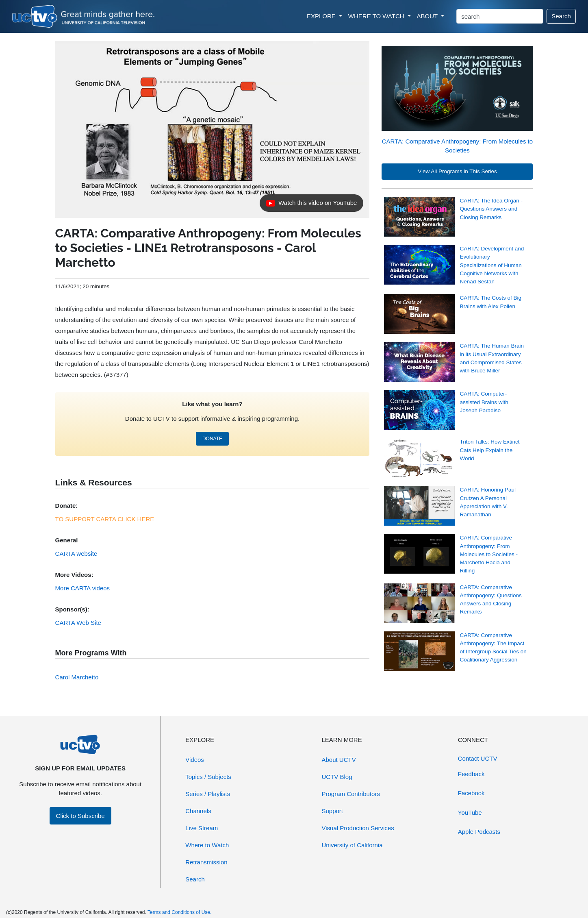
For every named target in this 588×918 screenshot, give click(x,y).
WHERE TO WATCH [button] (377, 16)
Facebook (471, 793)
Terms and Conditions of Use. (179, 912)
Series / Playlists (208, 794)
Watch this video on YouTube (311, 205)
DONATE (212, 439)
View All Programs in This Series (457, 171)
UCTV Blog (337, 777)
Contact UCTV (478, 758)
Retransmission (206, 862)
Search (561, 16)
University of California (352, 845)
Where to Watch (207, 845)
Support (333, 811)
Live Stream (202, 828)
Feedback (471, 774)
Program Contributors (351, 794)
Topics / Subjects (208, 777)
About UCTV (339, 760)
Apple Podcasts (479, 832)
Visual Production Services (358, 828)
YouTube (470, 812)
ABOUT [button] (428, 16)
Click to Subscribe (80, 816)
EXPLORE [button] (322, 16)
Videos (195, 760)
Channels (198, 811)
